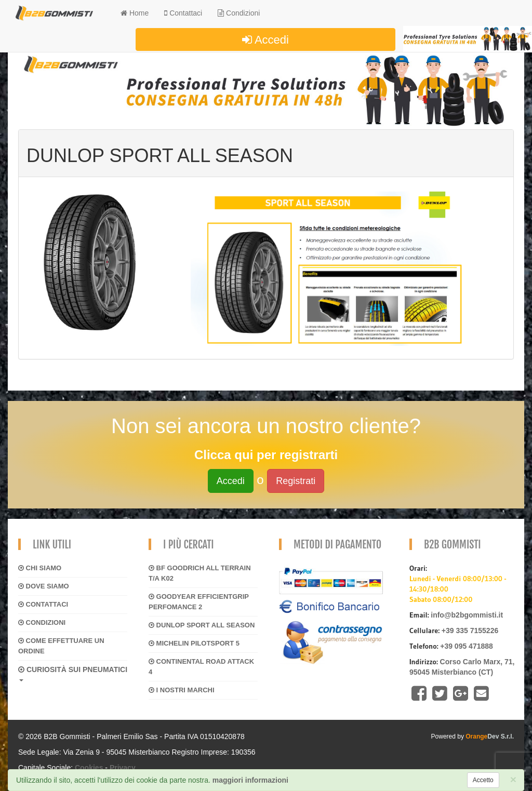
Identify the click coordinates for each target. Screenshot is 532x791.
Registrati (296, 481)
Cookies (89, 768)
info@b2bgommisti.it (467, 615)
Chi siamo (40, 568)
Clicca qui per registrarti (266, 455)
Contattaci (43, 604)
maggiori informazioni (250, 780)
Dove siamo (44, 586)
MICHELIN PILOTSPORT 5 (194, 643)
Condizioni (239, 13)
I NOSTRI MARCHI (182, 690)
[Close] (513, 779)
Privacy (123, 768)
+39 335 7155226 (470, 631)
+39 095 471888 (467, 646)
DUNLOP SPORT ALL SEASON (202, 625)
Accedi (265, 40)
